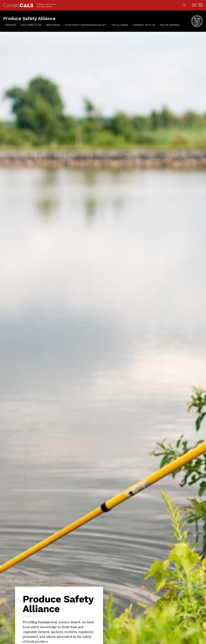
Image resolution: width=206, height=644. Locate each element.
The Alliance (120, 25)
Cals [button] (194, 5)
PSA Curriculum (31, 25)
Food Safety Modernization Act (86, 25)
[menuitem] (10, 25)
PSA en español (170, 25)
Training (10, 25)
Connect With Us (144, 25)
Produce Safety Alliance (29, 18)
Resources (53, 25)
